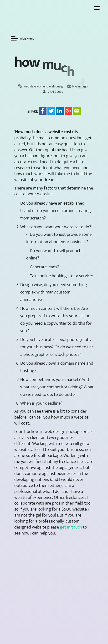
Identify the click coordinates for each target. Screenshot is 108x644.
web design (57, 93)
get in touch (71, 534)
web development (36, 93)
